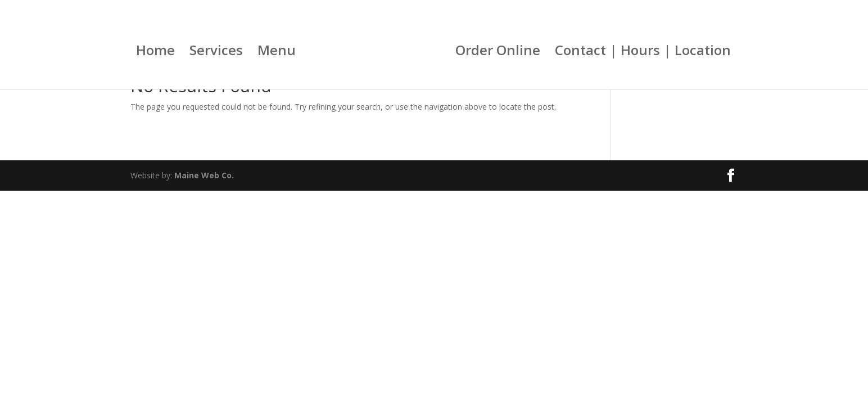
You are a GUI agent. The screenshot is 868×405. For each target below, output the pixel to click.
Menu (277, 53)
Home (155, 53)
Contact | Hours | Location (643, 53)
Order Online (498, 53)
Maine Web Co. (204, 175)
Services (216, 53)
